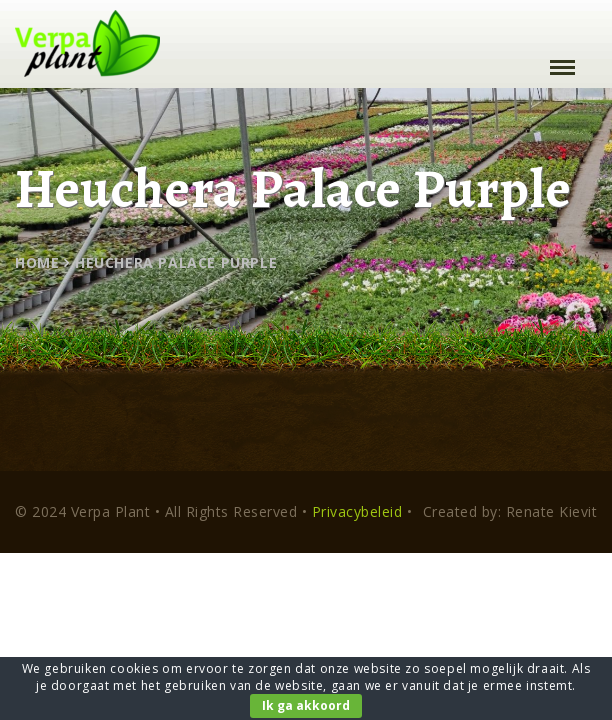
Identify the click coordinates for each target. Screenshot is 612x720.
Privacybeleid (357, 511)
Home (37, 262)
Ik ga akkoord (306, 705)
